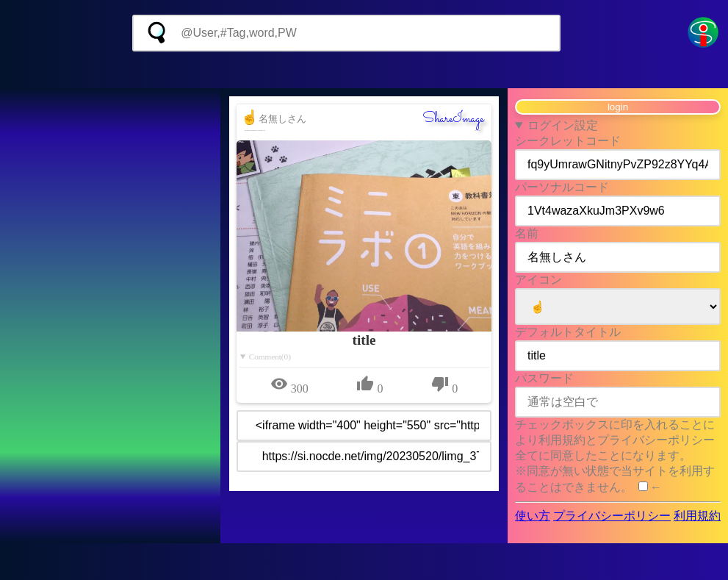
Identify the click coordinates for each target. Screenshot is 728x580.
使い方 (533, 516)
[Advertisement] (364, 70)
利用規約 (697, 516)
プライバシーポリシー (612, 516)
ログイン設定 (563, 125)
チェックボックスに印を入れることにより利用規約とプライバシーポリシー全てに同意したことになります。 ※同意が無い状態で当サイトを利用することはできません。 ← (615, 456)
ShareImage (453, 119)
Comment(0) (270, 357)
